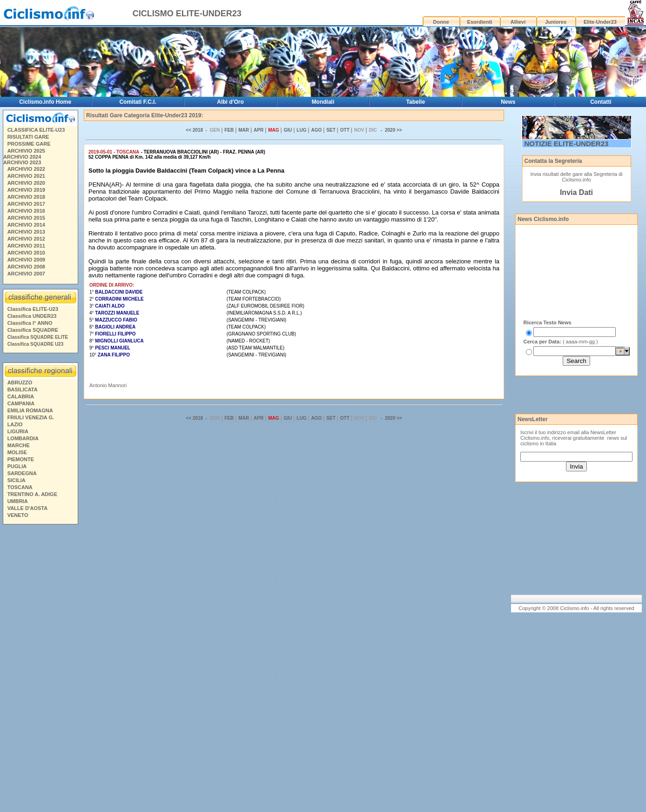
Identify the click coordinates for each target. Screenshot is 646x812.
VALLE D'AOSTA (28, 508)
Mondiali (323, 102)
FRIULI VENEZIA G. (31, 417)
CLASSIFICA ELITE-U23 (36, 130)
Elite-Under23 (600, 22)
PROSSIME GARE (29, 144)
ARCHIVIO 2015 (26, 218)
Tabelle (416, 102)
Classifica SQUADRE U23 (36, 344)
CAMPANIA (21, 403)
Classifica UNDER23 (32, 316)
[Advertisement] (40, 670)
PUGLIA (17, 466)
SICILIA (17, 480)
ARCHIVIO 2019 (26, 190)
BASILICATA (23, 389)
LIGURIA (18, 431)
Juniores (556, 22)
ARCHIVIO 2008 (26, 267)
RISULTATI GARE (28, 137)
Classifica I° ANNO (30, 323)
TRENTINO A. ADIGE (32, 494)
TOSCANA (20, 487)
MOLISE (17, 452)
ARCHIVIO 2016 (26, 211)
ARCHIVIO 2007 (26, 274)
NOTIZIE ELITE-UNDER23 (567, 144)
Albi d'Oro (230, 102)
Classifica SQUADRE (33, 330)
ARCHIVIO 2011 (26, 246)
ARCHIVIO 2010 (26, 253)
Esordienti (480, 22)
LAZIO (15, 424)
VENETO (18, 515)
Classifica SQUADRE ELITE (38, 337)
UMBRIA (18, 501)
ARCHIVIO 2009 (26, 260)
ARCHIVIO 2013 (26, 232)
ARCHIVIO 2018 (26, 197)
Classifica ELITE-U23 (33, 309)
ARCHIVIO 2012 (26, 239)
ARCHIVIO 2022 (26, 169)
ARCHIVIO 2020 (26, 183)
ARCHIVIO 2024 (22, 157)
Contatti (601, 102)
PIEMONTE (21, 459)
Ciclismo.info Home (45, 102)
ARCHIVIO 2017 (26, 204)
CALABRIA (21, 396)
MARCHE (19, 445)
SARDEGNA (22, 473)
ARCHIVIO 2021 (26, 176)
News (508, 102)
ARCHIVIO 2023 (22, 162)
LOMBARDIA (23, 438)
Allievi (518, 22)
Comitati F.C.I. (138, 102)
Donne (441, 22)
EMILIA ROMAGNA (30, 410)
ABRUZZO (20, 383)
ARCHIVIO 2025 (26, 151)
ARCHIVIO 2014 (26, 225)
